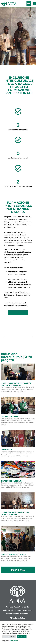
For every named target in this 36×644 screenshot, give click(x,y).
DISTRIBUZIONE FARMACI (11, 417)
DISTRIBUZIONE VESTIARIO (12, 481)
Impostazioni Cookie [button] (9, 637)
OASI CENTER (6, 450)
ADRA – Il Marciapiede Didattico (13, 554)
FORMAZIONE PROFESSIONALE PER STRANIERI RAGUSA (15, 513)
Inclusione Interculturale (12, 355)
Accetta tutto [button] (22, 637)
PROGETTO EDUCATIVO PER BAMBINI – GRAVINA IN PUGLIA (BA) (17, 384)
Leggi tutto (6, 641)
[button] (29, 4)
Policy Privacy (14, 641)
